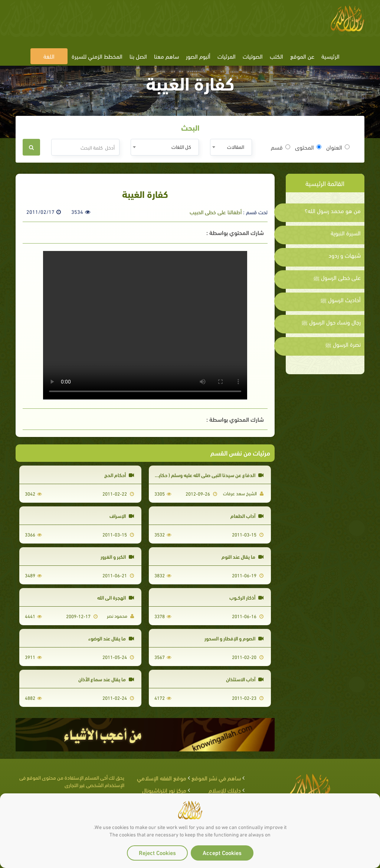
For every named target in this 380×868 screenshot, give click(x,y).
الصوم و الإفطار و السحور (234, 638)
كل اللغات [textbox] (181, 146)
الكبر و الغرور (117, 556)
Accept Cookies (222, 852)
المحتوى (308, 147)
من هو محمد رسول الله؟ (333, 211)
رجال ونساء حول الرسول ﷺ (331, 322)
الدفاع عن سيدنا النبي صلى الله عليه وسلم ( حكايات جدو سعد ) (197, 475)
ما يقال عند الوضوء (111, 638)
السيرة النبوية (346, 233)
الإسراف (122, 515)
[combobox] (231, 147)
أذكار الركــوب (246, 597)
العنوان (338, 147)
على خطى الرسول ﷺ (337, 277)
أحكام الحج (119, 475)
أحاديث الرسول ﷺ (340, 300)
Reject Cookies (157, 852)
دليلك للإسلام (225, 790)
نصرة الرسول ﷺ (343, 344)
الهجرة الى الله (116, 597)
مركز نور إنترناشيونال (164, 790)
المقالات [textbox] (236, 146)
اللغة (49, 56)
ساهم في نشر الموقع (216, 778)
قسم (281, 147)
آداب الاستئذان (245, 679)
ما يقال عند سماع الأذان (106, 679)
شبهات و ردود (345, 255)
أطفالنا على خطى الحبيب (216, 212)
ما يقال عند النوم (243, 556)
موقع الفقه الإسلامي (162, 778)
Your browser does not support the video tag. (145, 325)
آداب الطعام (247, 515)
